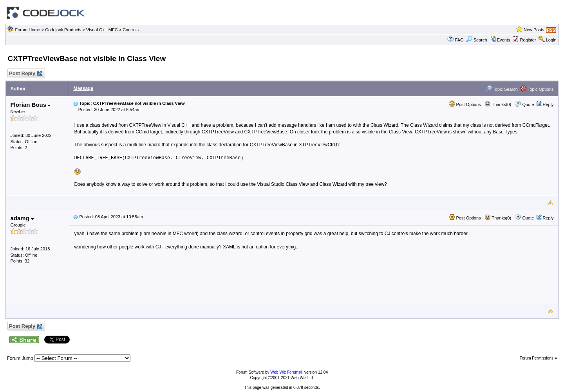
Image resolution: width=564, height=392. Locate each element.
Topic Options (537, 89)
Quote (528, 104)
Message (83, 88)
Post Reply (25, 74)
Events (500, 40)
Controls (131, 30)
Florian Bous (30, 105)
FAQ (459, 40)
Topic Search (502, 89)
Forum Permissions (539, 358)
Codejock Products (63, 30)
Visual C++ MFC (102, 30)
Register (528, 40)
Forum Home (27, 30)
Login (551, 40)
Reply (548, 104)
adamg (22, 218)
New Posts (534, 30)
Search (477, 40)
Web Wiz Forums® (287, 372)
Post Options (465, 104)
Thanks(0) (498, 104)
